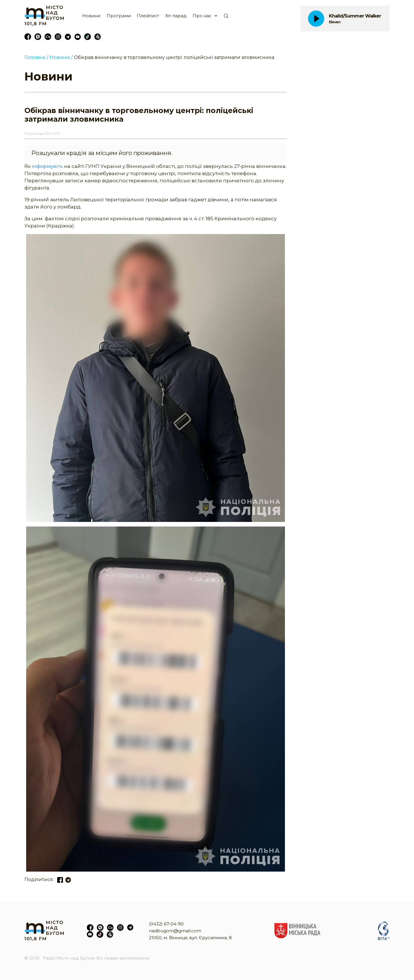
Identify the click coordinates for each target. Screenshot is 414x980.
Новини (91, 16)
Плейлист (148, 16)
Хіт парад (176, 16)
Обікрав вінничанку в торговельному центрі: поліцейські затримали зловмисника (174, 57)
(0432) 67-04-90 (166, 924)
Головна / (36, 57)
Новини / (61, 57)
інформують (47, 166)
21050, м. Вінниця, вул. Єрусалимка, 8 (190, 938)
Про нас (202, 16)
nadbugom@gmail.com (175, 931)
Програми (119, 16)
